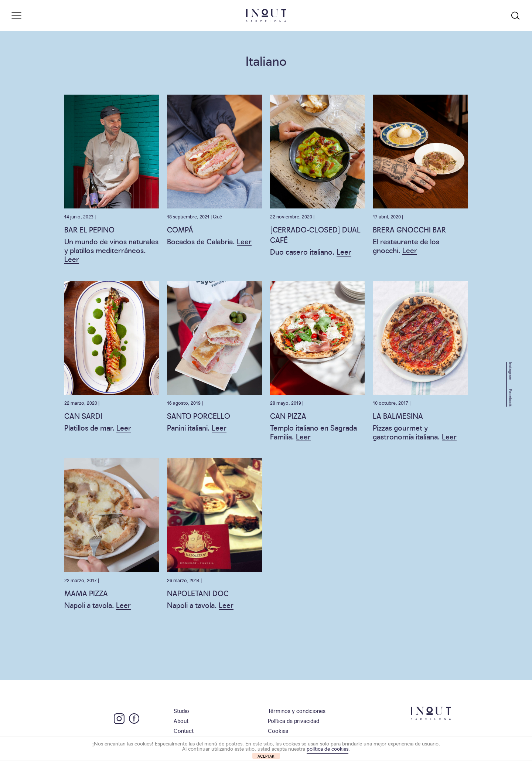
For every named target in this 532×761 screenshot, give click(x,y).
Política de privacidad (294, 721)
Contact (184, 731)
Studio (181, 711)
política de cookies (328, 748)
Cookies (278, 731)
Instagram (511, 371)
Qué (217, 216)
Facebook (511, 398)
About (181, 721)
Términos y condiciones (297, 711)
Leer (72, 259)
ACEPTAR (266, 756)
